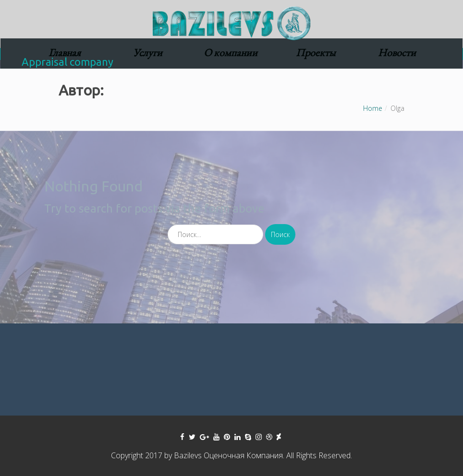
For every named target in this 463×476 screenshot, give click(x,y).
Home (373, 108)
